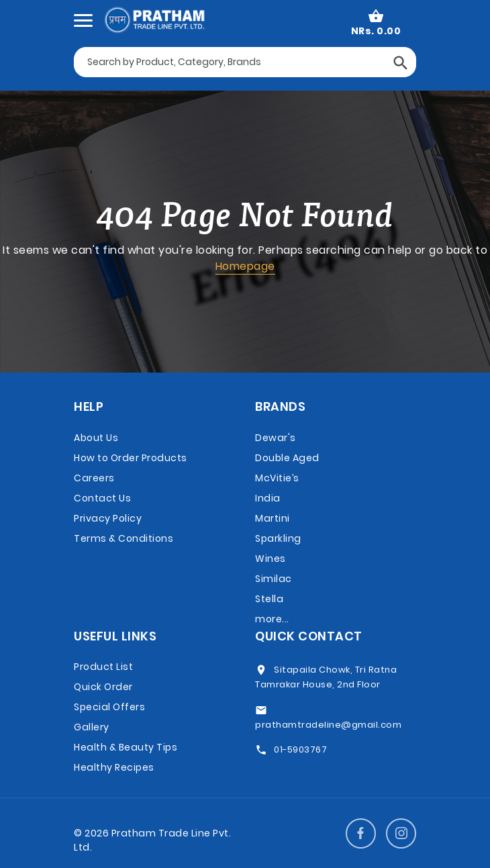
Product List (103, 667)
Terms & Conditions (124, 538)
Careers (94, 478)
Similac (274, 579)
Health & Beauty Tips (126, 747)
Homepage (245, 266)
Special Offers (109, 707)
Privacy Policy (108, 518)
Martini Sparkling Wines (278, 538)
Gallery (92, 727)
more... (272, 619)
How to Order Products (131, 458)
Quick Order (103, 687)
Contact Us (102, 498)
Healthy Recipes (114, 767)
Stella (269, 599)
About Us (96, 438)
